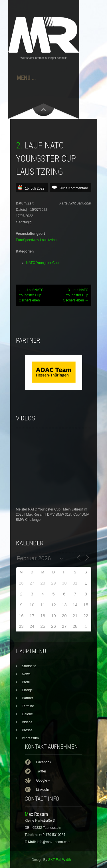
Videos (27, 722)
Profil (26, 682)
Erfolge (27, 690)
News (26, 674)
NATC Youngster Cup (43, 263)
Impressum (30, 738)
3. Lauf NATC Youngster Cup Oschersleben (75, 295)
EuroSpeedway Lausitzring (36, 240)
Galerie (28, 714)
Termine (28, 706)
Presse (27, 730)
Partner (28, 698)
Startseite (29, 666)
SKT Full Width (60, 860)
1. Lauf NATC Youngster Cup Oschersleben (31, 295)
